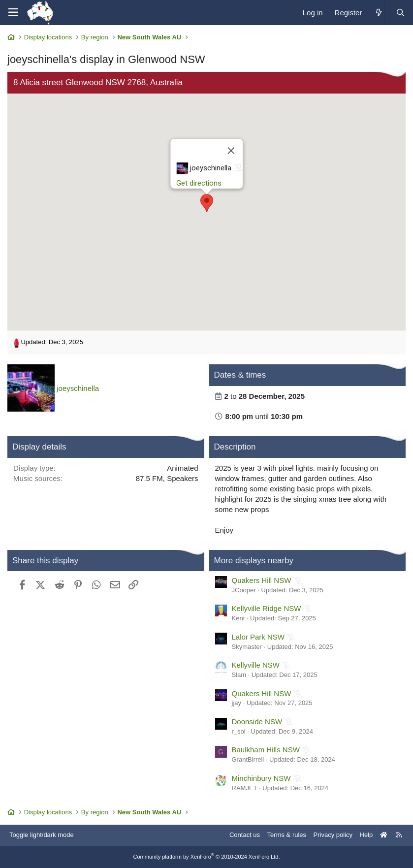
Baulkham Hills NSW (266, 750)
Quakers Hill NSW (262, 580)
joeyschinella (78, 388)
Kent (238, 618)
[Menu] (13, 13)
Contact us (245, 835)
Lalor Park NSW (258, 637)
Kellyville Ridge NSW (267, 608)
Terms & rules (287, 835)
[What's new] (378, 13)
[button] (207, 203)
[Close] (231, 151)
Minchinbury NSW (261, 778)
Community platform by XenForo (207, 857)
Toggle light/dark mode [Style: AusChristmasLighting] (42, 835)
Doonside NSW (257, 722)
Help (366, 835)
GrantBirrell (248, 759)
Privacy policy (333, 835)
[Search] (400, 13)
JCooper (244, 590)
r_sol (239, 731)
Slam (239, 675)
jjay (237, 703)
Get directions (199, 183)
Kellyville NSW (256, 665)
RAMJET (245, 788)
